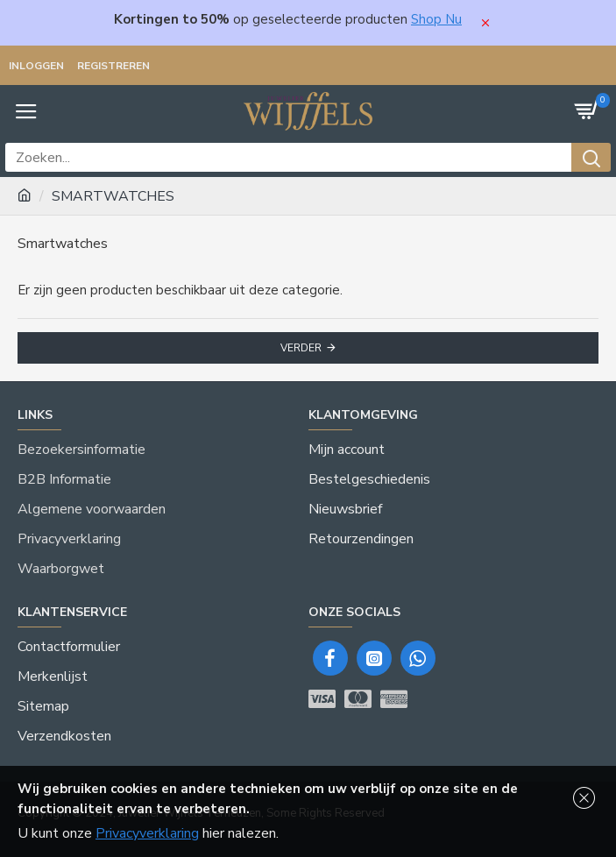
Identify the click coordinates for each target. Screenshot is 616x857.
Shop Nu (436, 19)
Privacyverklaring (147, 833)
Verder (301, 348)
